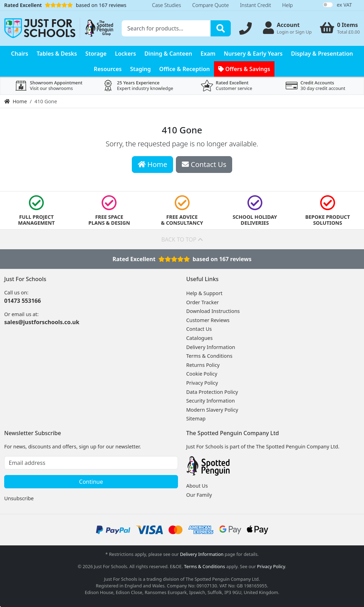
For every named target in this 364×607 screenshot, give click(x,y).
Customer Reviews (208, 320)
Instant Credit (255, 5)
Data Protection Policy (212, 392)
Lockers (126, 54)
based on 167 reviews (65, 5)
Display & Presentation (322, 54)
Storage (96, 54)
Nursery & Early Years (253, 54)
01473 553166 (23, 301)
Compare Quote (211, 5)
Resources (108, 69)
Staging (140, 69)
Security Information (211, 401)
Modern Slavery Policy (212, 410)
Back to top (182, 239)
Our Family (199, 495)
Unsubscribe (19, 498)
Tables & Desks (57, 54)
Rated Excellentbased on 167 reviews (182, 259)
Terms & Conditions (209, 356)
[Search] (221, 28)
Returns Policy (203, 365)
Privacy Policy (202, 383)
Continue (91, 482)
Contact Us (199, 329)
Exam (208, 54)
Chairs (20, 54)
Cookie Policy (202, 374)
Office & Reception (184, 69)
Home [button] (153, 164)
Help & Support (205, 293)
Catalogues (200, 338)
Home (16, 101)
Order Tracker (203, 302)
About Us (197, 486)
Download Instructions (213, 311)
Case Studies (167, 5)
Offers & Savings (244, 69)
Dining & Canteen (168, 54)
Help (287, 5)
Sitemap (196, 418)
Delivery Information (211, 347)
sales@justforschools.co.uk (42, 322)
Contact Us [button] (204, 164)
